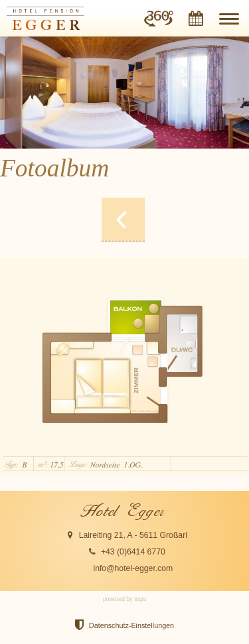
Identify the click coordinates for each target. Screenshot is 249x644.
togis (140, 599)
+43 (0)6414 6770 (133, 552)
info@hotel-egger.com (133, 568)
